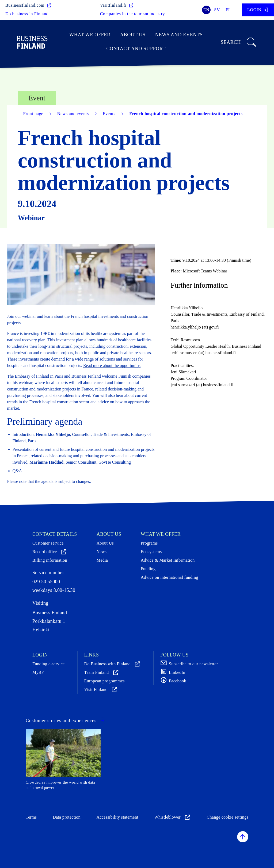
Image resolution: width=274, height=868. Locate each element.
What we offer (90, 35)
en (206, 10)
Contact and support (136, 49)
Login (258, 10)
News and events (179, 35)
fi (228, 10)
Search (239, 42)
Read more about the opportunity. (112, 365)
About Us (133, 35)
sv (217, 10)
